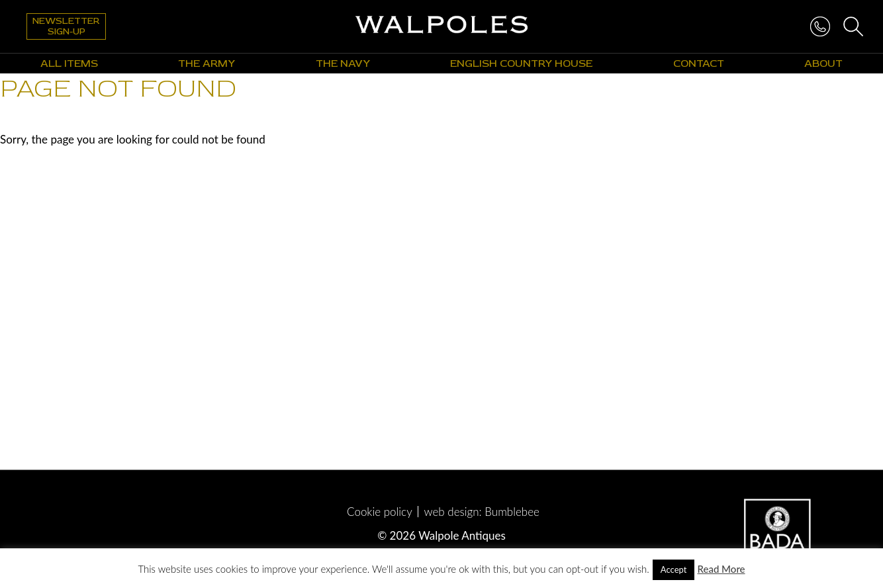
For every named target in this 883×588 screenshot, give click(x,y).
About (823, 63)
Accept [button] (674, 569)
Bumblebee (512, 512)
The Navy (343, 63)
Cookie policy (380, 512)
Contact (699, 63)
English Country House (521, 63)
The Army (207, 63)
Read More (721, 569)
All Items (69, 63)
